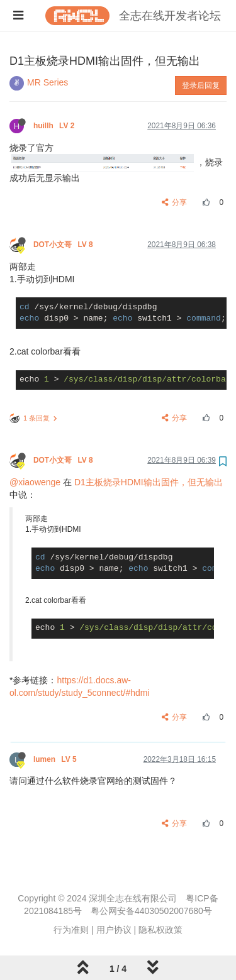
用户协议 (114, 930)
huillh (55, 126)
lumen (56, 759)
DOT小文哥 (64, 245)
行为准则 (71, 930)
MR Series (48, 82)
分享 (175, 202)
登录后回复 (201, 85)
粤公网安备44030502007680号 (151, 911)
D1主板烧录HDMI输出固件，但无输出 (149, 482)
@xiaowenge (35, 482)
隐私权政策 (160, 930)
